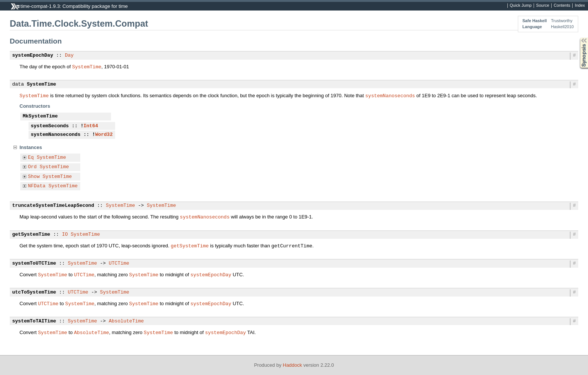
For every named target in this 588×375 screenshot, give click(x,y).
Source (543, 6)
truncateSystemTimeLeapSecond (53, 206)
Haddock (292, 365)
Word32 (104, 135)
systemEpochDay (33, 56)
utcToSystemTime (34, 292)
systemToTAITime (34, 321)
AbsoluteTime (126, 321)
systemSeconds (50, 126)
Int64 (91, 126)
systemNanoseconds (390, 95)
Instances (31, 147)
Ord (32, 167)
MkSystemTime (40, 116)
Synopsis (578, 38)
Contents (562, 6)
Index (580, 6)
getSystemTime (31, 235)
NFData (37, 186)
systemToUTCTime (34, 264)
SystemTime (87, 66)
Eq (31, 158)
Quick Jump (520, 6)
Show (34, 177)
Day (69, 56)
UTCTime (119, 264)
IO (65, 235)
